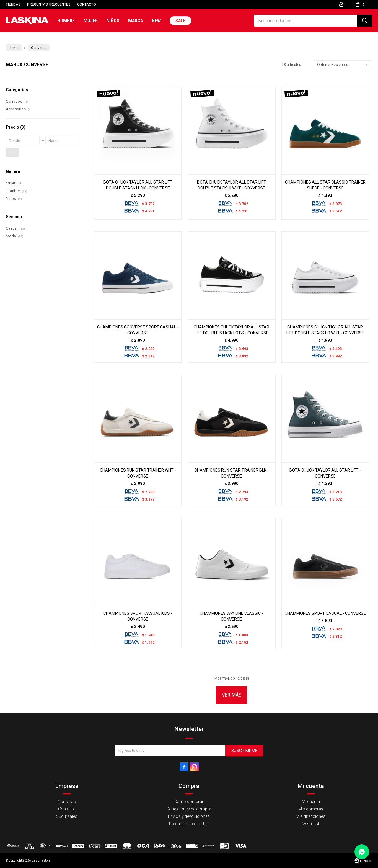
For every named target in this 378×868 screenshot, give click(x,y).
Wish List (311, 824)
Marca (136, 21)
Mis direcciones (311, 816)
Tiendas (13, 4)
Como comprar (189, 802)
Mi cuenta (311, 802)
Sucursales (67, 816)
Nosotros (67, 802)
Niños (113, 21)
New (156, 21)
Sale (180, 21)
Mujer (91, 21)
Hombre (66, 21)
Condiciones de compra (189, 809)
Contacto (87, 4)
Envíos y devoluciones (189, 816)
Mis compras (311, 809)
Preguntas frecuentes (49, 4)
